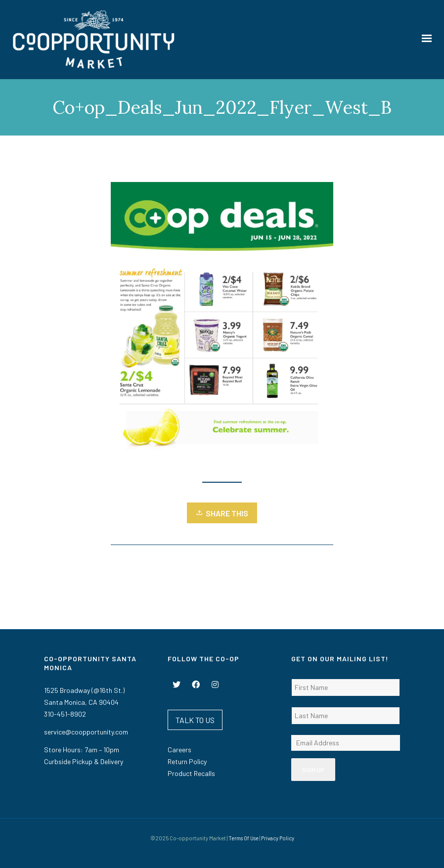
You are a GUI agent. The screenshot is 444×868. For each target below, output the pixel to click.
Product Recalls (191, 773)
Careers (179, 750)
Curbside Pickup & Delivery (84, 761)
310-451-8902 (65, 714)
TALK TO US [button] (195, 720)
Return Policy (187, 761)
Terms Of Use (244, 838)
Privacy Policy (278, 838)
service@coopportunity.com (86, 732)
